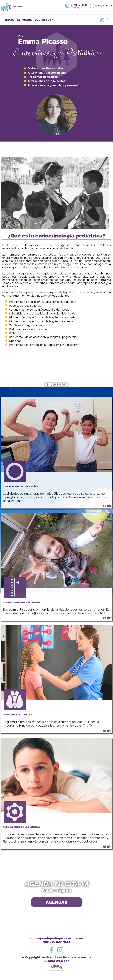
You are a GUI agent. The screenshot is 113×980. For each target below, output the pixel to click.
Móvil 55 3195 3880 (57, 942)
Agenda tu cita (104, 5)
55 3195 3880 (79, 5)
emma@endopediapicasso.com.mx (56, 938)
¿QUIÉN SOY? (44, 20)
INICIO (10, 20)
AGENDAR (57, 915)
